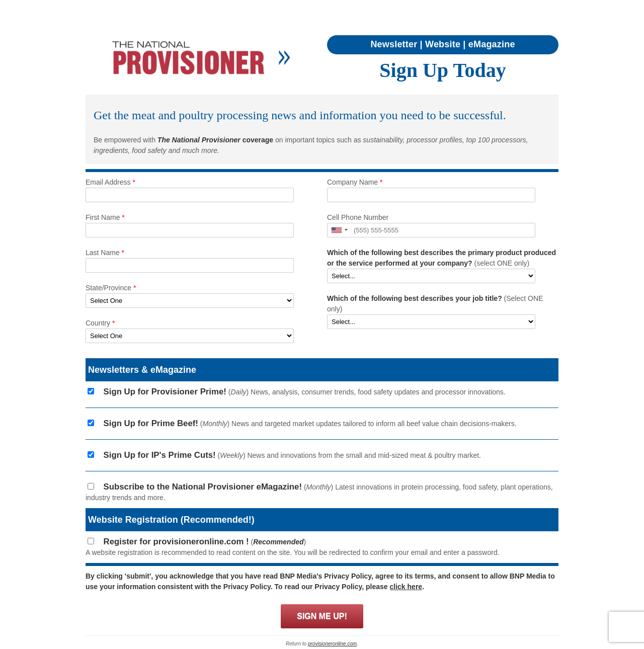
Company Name (355, 182)
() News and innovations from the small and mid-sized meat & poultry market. (288, 455)
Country (100, 323)
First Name (105, 217)
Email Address (110, 182)
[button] (339, 230)
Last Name (105, 253)
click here (406, 587)
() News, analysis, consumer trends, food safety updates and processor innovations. (301, 392)
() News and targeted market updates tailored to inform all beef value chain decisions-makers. (306, 424)
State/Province (111, 288)
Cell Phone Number (358, 217)
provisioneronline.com (332, 644)
